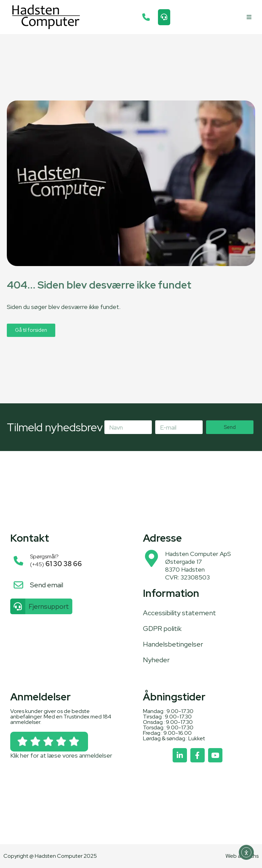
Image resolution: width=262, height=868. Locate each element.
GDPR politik (162, 629)
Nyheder (156, 660)
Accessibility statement (179, 613)
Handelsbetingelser (173, 644)
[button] (249, 17)
